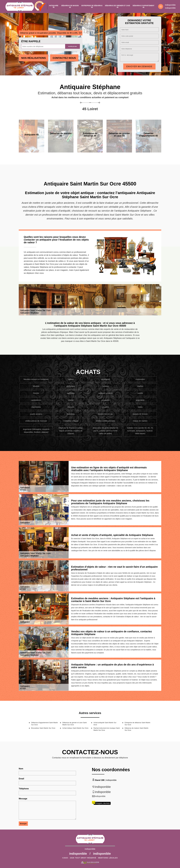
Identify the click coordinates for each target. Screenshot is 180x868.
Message (23, 799)
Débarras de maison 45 (70, 6)
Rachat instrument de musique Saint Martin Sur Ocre (107, 729)
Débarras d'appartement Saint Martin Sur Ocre (45, 724)
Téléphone (24, 789)
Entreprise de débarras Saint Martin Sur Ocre (137, 724)
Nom (21, 769)
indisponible (170, 5)
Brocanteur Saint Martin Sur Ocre (43, 728)
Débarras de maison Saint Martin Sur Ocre (136, 729)
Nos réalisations (33, 58)
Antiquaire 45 (54, 6)
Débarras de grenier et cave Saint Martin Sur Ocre (74, 724)
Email (21, 779)
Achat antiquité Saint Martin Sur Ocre (105, 724)
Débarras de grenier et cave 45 (117, 6)
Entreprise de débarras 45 (92, 6)
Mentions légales (108, 858)
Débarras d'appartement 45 (143, 6)
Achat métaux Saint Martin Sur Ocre (75, 728)
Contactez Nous (64, 58)
